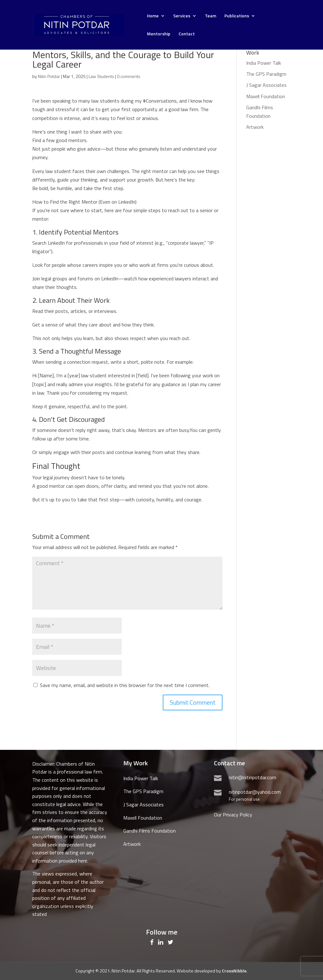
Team (210, 16)
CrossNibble (234, 971)
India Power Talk (264, 63)
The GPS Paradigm (266, 74)
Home (153, 16)
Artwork (255, 127)
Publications (237, 16)
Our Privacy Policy (233, 815)
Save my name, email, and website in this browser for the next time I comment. (125, 685)
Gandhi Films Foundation (149, 831)
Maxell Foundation (266, 96)
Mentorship (159, 34)
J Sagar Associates (266, 85)
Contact (187, 34)
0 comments (129, 76)
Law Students (101, 76)
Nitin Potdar (49, 76)
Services (182, 16)
